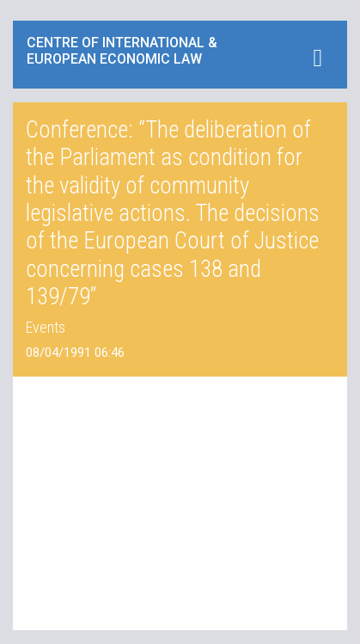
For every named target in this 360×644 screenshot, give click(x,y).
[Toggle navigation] (317, 58)
